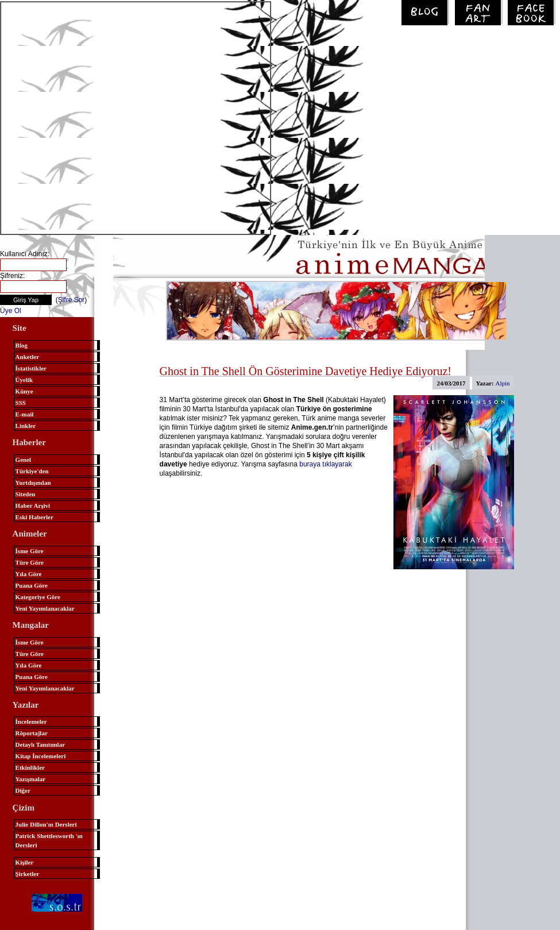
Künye (24, 391)
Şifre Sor (72, 300)
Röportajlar (32, 733)
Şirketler (28, 874)
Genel (24, 460)
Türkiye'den (32, 471)
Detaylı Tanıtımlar (40, 744)
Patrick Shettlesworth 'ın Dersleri (49, 840)
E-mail (25, 414)
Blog (22, 345)
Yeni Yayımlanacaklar (45, 608)
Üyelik (24, 380)
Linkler (26, 426)
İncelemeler (31, 721)
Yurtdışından (33, 483)
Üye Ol (11, 311)
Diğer (23, 790)
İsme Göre (30, 551)
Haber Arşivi (33, 505)
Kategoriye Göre (38, 597)
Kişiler (25, 862)
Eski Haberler (34, 517)
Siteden (26, 494)
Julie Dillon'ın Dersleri (46, 824)
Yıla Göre (29, 574)
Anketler (28, 357)
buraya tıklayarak (325, 464)
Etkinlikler (30, 767)
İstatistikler (31, 368)
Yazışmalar (31, 779)
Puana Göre (32, 585)
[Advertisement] (115, 117)
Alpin (503, 383)
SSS (21, 403)
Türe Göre (30, 562)
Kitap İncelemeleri (41, 756)
